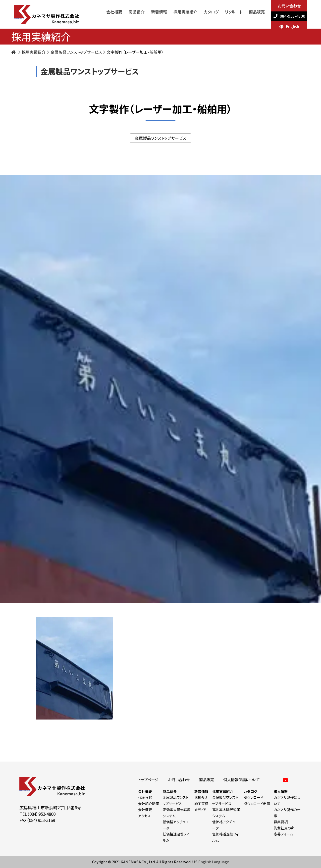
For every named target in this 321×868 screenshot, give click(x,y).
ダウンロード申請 (257, 804)
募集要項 (281, 822)
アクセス (144, 816)
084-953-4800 (292, 16)
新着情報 (159, 12)
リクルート (234, 12)
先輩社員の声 (284, 828)
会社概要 (114, 12)
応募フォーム (283, 834)
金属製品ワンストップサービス (76, 52)
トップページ (148, 780)
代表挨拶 (145, 797)
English (292, 26)
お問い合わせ (289, 6)
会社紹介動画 (149, 804)
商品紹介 (137, 12)
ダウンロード (253, 797)
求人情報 (281, 791)
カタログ (211, 12)
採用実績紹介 (185, 12)
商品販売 (257, 12)
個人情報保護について (242, 780)
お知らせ (201, 797)
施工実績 (201, 804)
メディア (200, 810)
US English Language (211, 862)
